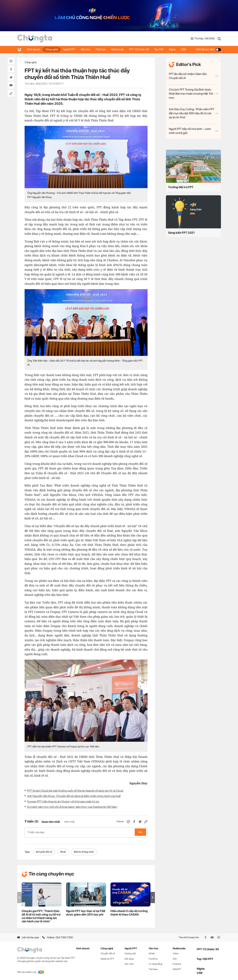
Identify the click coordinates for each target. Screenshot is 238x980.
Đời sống (129, 958)
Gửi (140, 832)
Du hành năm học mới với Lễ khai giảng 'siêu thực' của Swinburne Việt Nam (72, 807)
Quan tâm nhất (51, 822)
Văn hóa (86, 49)
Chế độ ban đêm (208, 49)
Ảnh (175, 958)
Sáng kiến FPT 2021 (181, 233)
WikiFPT (177, 969)
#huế (63, 851)
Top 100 (161, 49)
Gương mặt (130, 953)
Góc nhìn (129, 963)
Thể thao (102, 49)
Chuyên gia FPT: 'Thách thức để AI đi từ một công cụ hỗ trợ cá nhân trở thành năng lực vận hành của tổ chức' (41, 916)
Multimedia (119, 49)
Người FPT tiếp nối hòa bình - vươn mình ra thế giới (193, 131)
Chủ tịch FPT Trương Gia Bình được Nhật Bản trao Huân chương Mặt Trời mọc (193, 94)
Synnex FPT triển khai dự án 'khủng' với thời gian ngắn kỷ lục (63, 802)
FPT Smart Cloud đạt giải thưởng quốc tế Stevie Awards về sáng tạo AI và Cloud (75, 791)
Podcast (177, 963)
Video (176, 953)
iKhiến (152, 953)
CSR (186, 49)
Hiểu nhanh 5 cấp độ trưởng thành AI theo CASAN (129, 912)
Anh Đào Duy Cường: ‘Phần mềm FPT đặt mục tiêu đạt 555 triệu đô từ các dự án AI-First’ (193, 113)
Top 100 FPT (205, 958)
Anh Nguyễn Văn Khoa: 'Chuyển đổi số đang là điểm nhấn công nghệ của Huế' (74, 796)
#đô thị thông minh (84, 851)
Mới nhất (69, 822)
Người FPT (70, 49)
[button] (153, 897)
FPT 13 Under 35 (141, 49)
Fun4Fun (153, 958)
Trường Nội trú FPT (181, 187)
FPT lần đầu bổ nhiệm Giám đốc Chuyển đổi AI (193, 76)
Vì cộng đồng (155, 963)
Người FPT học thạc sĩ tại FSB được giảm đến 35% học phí (86, 912)
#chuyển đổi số (44, 851)
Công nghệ (52, 49)
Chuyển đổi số (108, 953)
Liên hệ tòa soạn (28, 937)
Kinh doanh (34, 49)
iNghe (174, 49)
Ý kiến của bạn (86, 832)
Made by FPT (107, 958)
